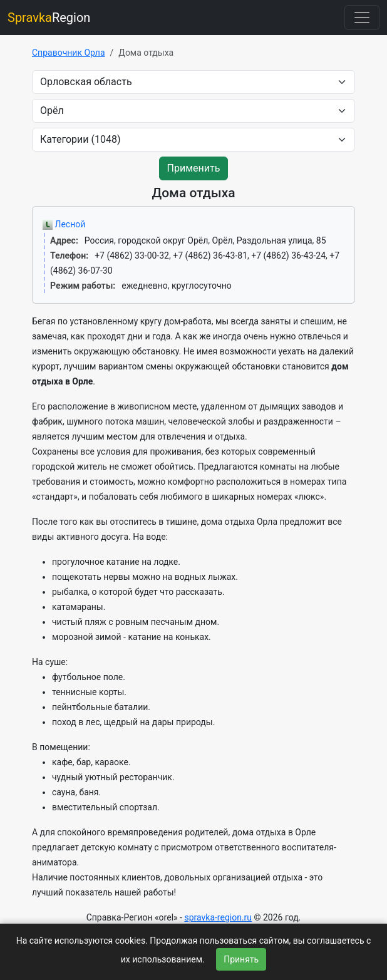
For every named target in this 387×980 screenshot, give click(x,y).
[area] (194, 82)
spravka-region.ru (218, 917)
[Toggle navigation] (362, 18)
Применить (194, 168)
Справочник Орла (69, 53)
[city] (194, 111)
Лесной (64, 224)
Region (49, 18)
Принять (241, 959)
